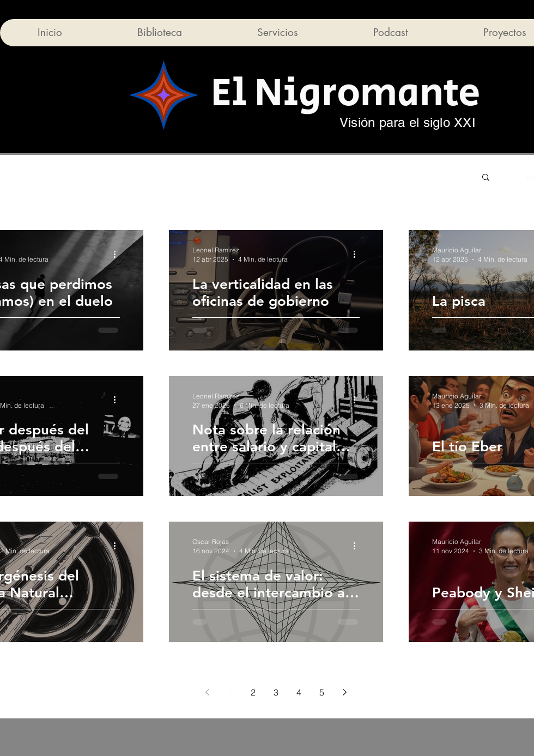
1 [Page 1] (230, 692)
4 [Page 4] (299, 692)
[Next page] (345, 692)
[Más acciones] (118, 254)
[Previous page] (208, 692)
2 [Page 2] (253, 692)
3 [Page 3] (276, 692)
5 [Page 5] (322, 692)
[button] (486, 178)
